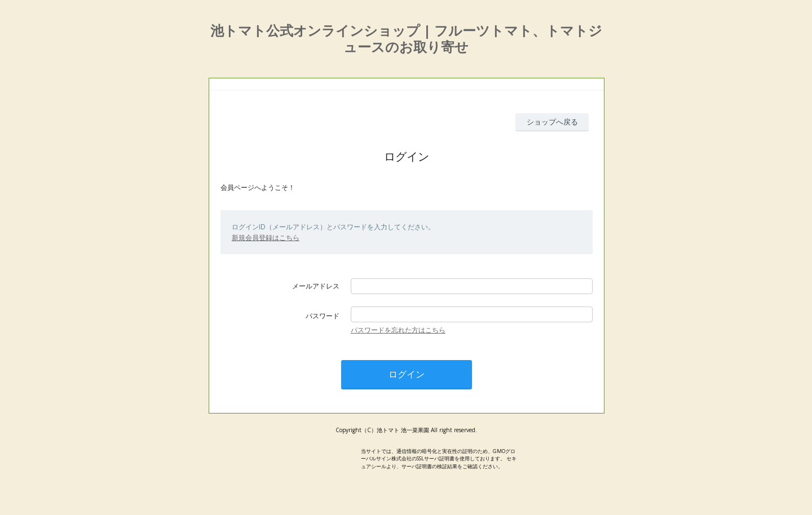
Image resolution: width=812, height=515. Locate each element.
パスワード (323, 316)
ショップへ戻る (552, 122)
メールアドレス (316, 286)
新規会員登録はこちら (266, 237)
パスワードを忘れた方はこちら (398, 330)
